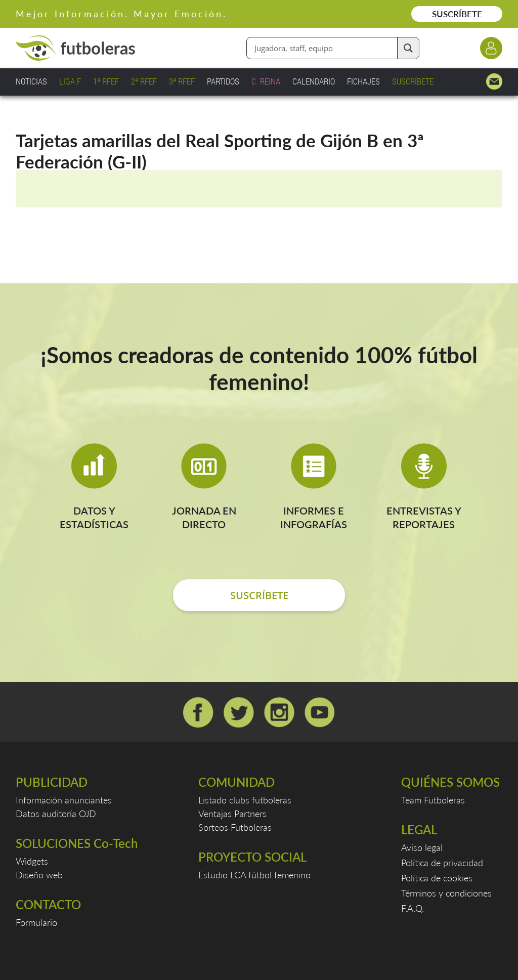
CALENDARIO (314, 81)
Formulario (36, 922)
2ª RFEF (144, 81)
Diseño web (39, 875)
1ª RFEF (106, 81)
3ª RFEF (182, 81)
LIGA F (70, 81)
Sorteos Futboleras (235, 827)
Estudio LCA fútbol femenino (254, 875)
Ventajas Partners (232, 814)
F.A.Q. (413, 908)
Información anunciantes (64, 800)
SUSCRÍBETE (457, 14)
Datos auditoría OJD (56, 814)
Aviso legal (422, 847)
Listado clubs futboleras (245, 800)
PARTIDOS (223, 81)
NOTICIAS (31, 81)
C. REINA (266, 81)
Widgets (32, 861)
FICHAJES (363, 81)
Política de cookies (437, 878)
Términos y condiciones (446, 893)
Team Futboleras (433, 800)
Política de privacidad (442, 863)
